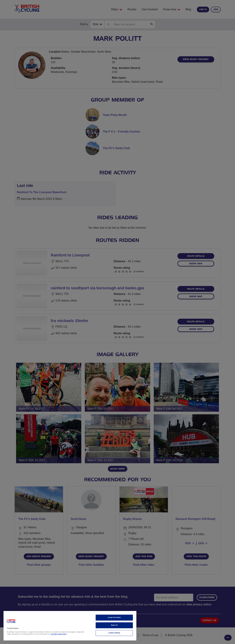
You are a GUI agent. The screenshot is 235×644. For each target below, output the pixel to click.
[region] (70, 626)
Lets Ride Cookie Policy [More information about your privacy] (59, 634)
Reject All (114, 625)
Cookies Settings (114, 633)
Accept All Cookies (114, 618)
